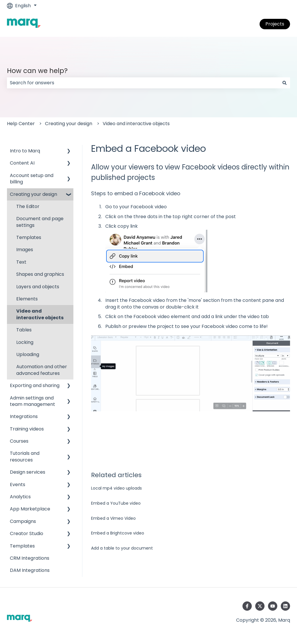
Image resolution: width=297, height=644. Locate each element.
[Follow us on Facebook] (247, 606)
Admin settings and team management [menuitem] (32, 401)
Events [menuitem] (18, 485)
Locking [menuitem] (25, 342)
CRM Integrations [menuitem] (30, 558)
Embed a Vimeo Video (113, 518)
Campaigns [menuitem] (23, 521)
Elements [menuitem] (27, 299)
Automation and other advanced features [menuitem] (42, 370)
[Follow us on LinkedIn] (285, 606)
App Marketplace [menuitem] (30, 509)
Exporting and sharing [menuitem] (35, 385)
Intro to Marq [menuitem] (25, 151)
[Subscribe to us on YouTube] (273, 606)
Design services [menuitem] (28, 472)
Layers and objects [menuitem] (38, 287)
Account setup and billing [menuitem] (32, 179)
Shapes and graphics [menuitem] (40, 274)
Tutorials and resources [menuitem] (25, 456)
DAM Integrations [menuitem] (30, 570)
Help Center (21, 124)
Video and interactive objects (136, 124)
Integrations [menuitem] (24, 416)
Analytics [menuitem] (20, 497)
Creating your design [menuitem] (33, 194)
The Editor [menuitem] (28, 206)
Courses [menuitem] (19, 441)
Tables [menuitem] (24, 330)
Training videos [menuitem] (27, 429)
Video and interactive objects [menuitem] (40, 314)
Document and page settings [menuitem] (40, 222)
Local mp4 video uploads (116, 488)
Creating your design (69, 124)
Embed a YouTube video (116, 503)
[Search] (285, 83)
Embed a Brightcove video (118, 533)
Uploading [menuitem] (28, 354)
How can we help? (37, 71)
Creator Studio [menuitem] (27, 533)
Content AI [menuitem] (22, 163)
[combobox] (143, 83)
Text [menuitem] (21, 262)
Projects (275, 24)
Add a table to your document (122, 548)
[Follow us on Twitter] (260, 606)
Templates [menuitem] (29, 237)
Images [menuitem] (25, 250)
